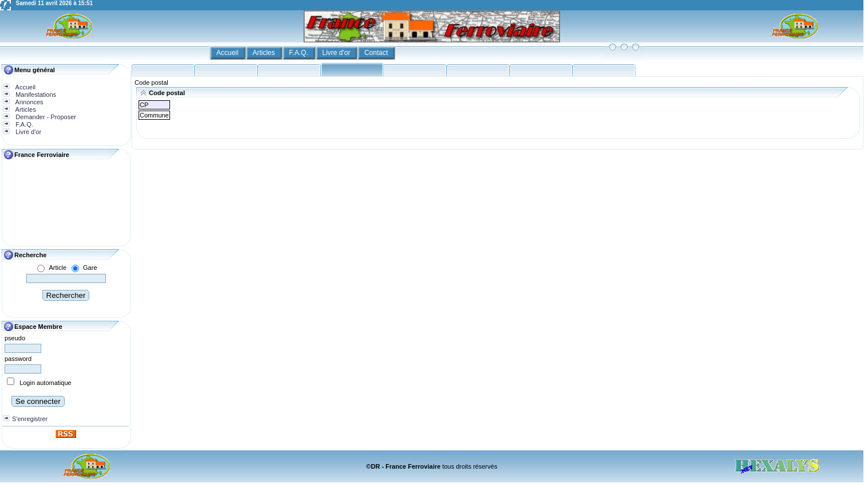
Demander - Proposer (45, 117)
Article (58, 268)
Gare (90, 268)
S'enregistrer (30, 419)
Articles (265, 53)
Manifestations (35, 95)
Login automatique (46, 383)
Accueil (228, 53)
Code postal (151, 83)
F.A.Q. (300, 53)
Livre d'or (337, 53)
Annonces (28, 102)
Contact (377, 53)
